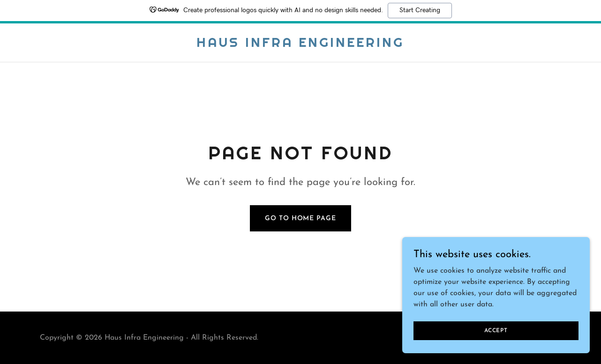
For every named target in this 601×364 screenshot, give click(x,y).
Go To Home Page (300, 219)
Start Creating (420, 10)
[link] (300, 45)
